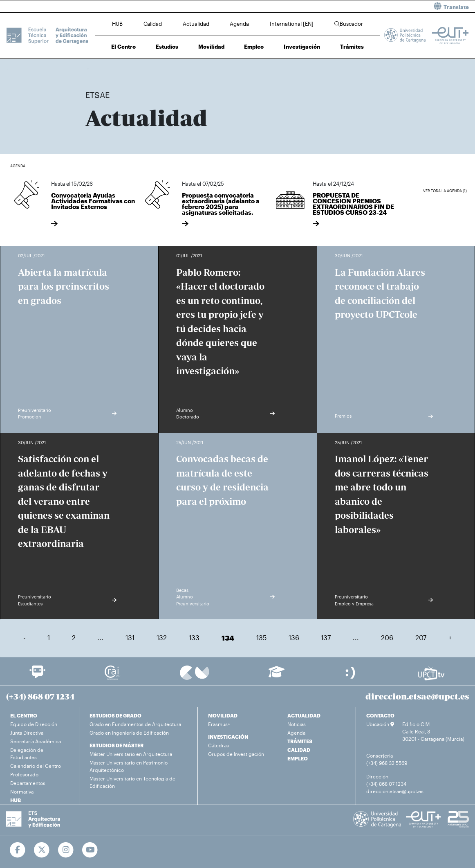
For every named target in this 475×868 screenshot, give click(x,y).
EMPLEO (298, 758)
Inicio (92, 69)
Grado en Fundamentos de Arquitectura (135, 724)
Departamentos (28, 783)
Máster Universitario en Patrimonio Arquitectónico (129, 766)
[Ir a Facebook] (18, 850)
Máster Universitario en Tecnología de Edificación (132, 782)
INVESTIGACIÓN (228, 737)
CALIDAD (299, 750)
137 (326, 638)
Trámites (352, 47)
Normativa (22, 792)
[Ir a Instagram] (66, 850)
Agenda (239, 24)
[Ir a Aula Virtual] (277, 676)
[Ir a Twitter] (42, 850)
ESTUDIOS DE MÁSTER (117, 745)
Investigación (302, 47)
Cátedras (218, 745)
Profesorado (24, 774)
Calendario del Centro (36, 766)
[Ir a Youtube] (90, 850)
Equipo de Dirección (34, 724)
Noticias (297, 724)
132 (162, 638)
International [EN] (292, 24)
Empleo (254, 47)
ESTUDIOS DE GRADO (115, 715)
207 (421, 638)
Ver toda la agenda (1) (445, 191)
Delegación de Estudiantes (27, 753)
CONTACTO (380, 715)
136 (294, 638)
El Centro (123, 47)
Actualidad (196, 24)
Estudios (167, 47)
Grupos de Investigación (236, 754)
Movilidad (211, 47)
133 (194, 638)
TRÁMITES (300, 741)
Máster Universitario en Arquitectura (131, 754)
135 (261, 638)
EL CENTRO (24, 715)
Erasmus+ (219, 724)
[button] (359, 6)
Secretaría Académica (36, 741)
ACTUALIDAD (304, 715)
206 (387, 638)
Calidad (153, 24)
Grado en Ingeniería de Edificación (129, 733)
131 (130, 638)
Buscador (349, 24)
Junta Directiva (27, 733)
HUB (117, 24)
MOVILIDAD (223, 715)
